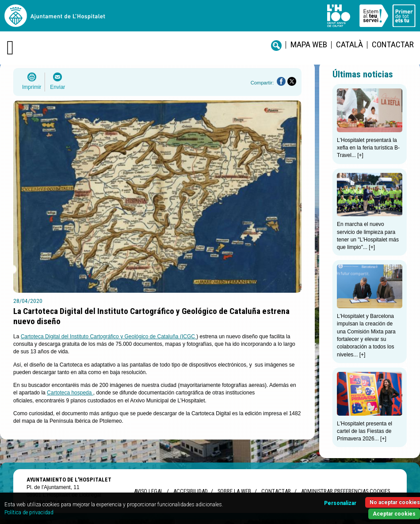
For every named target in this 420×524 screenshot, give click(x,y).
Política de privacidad (29, 513)
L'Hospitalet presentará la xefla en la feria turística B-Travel (368, 148)
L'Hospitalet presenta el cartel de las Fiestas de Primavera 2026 (365, 431)
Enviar (57, 87)
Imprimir (32, 87)
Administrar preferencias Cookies (346, 491)
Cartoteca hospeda (70, 393)
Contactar (393, 44)
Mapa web (309, 44)
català (349, 44)
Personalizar (340, 503)
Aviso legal (149, 491)
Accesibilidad (190, 491)
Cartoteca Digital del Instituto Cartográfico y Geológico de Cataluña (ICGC (109, 337)
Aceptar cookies (394, 514)
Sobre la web (234, 491)
